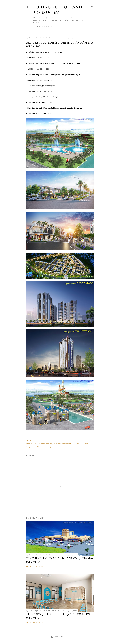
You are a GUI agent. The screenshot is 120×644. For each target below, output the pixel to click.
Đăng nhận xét (38, 566)
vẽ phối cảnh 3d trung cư (80, 444)
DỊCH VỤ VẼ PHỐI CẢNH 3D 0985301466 (58, 10)
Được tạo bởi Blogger (60, 637)
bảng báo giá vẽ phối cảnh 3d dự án (43, 444)
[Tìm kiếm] (92, 6)
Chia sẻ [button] (29, 440)
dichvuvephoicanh (44, 27)
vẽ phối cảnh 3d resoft (63, 444)
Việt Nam (52, 447)
